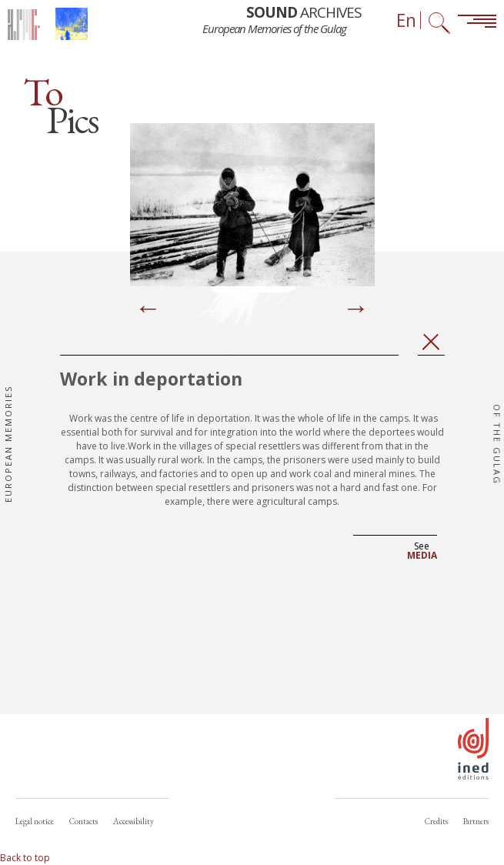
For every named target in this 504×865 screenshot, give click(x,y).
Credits (436, 821)
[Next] (356, 309)
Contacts (83, 821)
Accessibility (134, 821)
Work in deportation (151, 379)
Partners (476, 821)
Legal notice (35, 821)
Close (431, 342)
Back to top (25, 858)
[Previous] (149, 309)
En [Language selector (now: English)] (406, 20)
